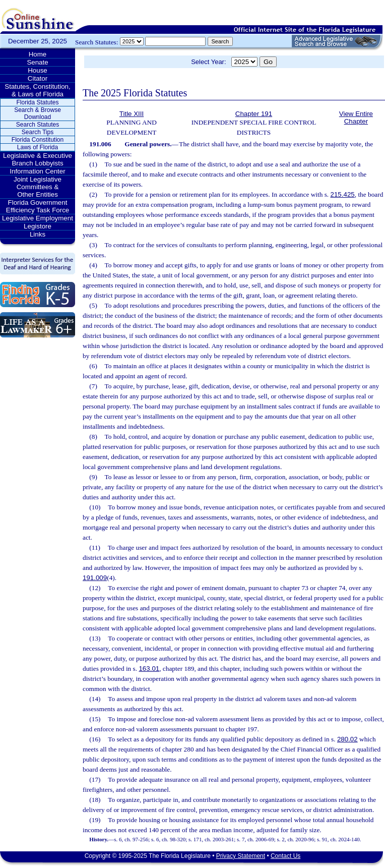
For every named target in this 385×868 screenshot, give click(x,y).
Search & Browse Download (38, 113)
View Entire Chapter (356, 118)
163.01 (149, 669)
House (38, 70)
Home (38, 54)
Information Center (37, 171)
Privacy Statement (241, 856)
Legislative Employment (38, 218)
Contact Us (285, 856)
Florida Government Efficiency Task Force (38, 206)
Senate (37, 62)
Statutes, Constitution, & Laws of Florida (37, 90)
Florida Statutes (37, 102)
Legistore (38, 226)
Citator (38, 78)
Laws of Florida (38, 147)
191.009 (95, 578)
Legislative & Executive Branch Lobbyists (38, 159)
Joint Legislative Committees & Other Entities (38, 187)
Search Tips (38, 132)
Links (38, 234)
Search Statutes (38, 125)
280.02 (347, 739)
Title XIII (132, 114)
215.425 (343, 194)
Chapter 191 (254, 114)
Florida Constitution (38, 140)
